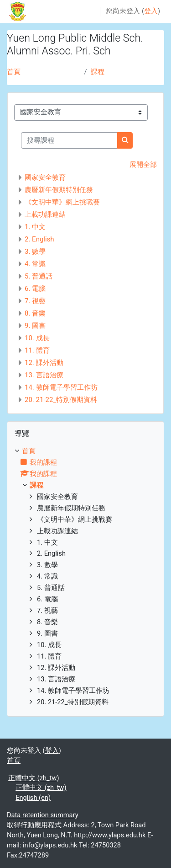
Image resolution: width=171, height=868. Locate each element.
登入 (151, 11)
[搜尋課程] (69, 140)
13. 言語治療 (44, 375)
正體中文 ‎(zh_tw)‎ (34, 778)
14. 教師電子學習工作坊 (61, 387)
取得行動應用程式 (34, 825)
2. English (39, 239)
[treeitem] (85, 577)
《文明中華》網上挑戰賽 (62, 202)
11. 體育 (37, 350)
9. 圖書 (35, 326)
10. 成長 (37, 338)
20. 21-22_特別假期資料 (61, 400)
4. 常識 (35, 264)
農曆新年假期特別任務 (59, 190)
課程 (98, 72)
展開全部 (143, 165)
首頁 (14, 72)
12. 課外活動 (44, 363)
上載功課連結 (45, 214)
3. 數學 (35, 252)
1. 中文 (35, 227)
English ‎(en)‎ (33, 798)
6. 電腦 (35, 289)
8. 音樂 (35, 313)
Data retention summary (43, 815)
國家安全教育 (45, 177)
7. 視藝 (35, 301)
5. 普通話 (39, 276)
